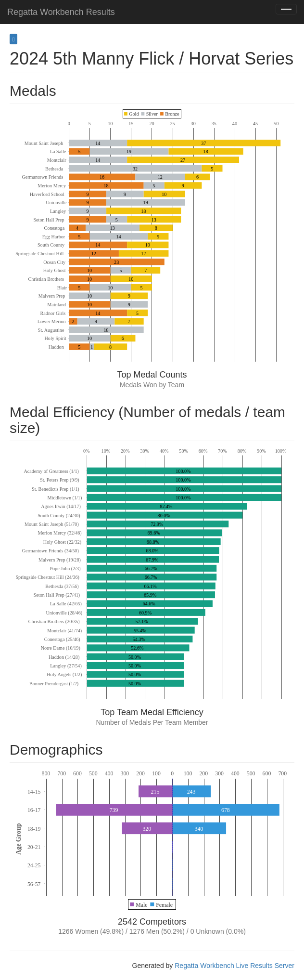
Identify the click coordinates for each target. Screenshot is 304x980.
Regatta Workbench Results (61, 12)
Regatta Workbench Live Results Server (234, 966)
